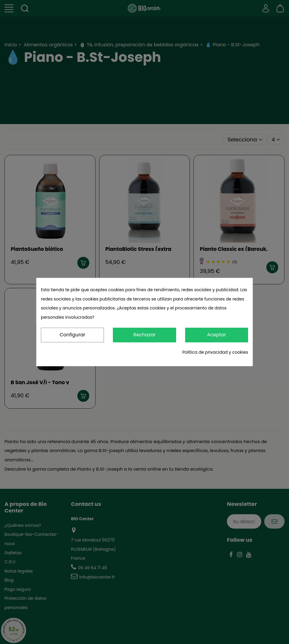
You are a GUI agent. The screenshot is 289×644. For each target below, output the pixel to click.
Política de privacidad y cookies (215, 352)
